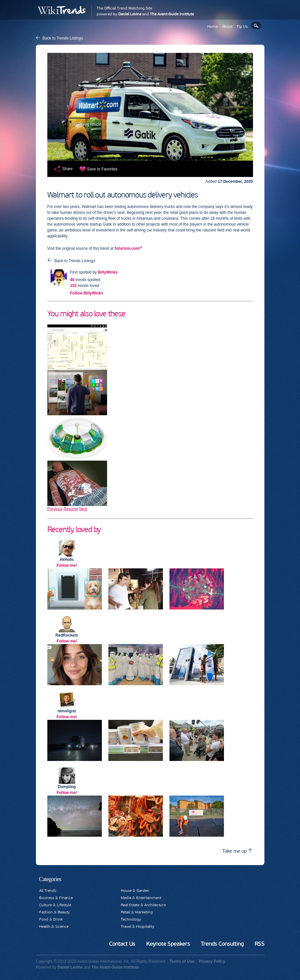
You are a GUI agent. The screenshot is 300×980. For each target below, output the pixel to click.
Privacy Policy (212, 961)
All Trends (48, 891)
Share (68, 169)
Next (83, 509)
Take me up (237, 851)
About (227, 26)
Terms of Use (182, 961)
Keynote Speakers (168, 944)
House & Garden (135, 891)
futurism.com (127, 248)
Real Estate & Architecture (143, 905)
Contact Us (122, 944)
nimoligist (67, 711)
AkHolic (67, 560)
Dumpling (67, 787)
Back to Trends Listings (63, 38)
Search (256, 26)
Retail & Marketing (137, 912)
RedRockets (67, 635)
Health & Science (54, 926)
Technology (131, 919)
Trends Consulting (222, 944)
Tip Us (242, 26)
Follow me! (67, 565)
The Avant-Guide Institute (172, 14)
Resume (71, 509)
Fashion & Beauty (55, 912)
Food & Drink (51, 919)
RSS (260, 944)
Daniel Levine (130, 14)
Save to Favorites (102, 169)
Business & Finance (56, 898)
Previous (55, 509)
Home (213, 26)
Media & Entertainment (141, 898)
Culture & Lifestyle (55, 905)
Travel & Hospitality (138, 926)
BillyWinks (108, 272)
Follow (87, 293)
